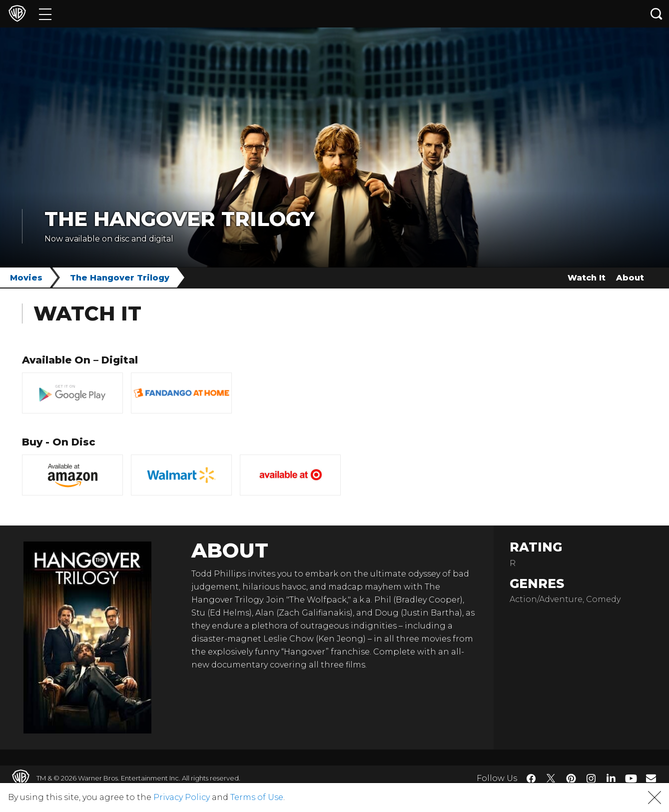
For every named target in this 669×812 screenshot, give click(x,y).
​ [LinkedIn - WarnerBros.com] (611, 777)
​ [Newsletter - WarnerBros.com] (651, 778)
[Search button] (657, 14)
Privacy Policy (182, 797)
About (630, 278)
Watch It (587, 278)
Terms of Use (257, 797)
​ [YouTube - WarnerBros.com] (631, 778)
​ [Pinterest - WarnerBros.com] (571, 778)
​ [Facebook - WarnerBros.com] (531, 778)
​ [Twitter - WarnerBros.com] (551, 778)
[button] (655, 797)
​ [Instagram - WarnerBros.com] (591, 778)
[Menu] (45, 14)
